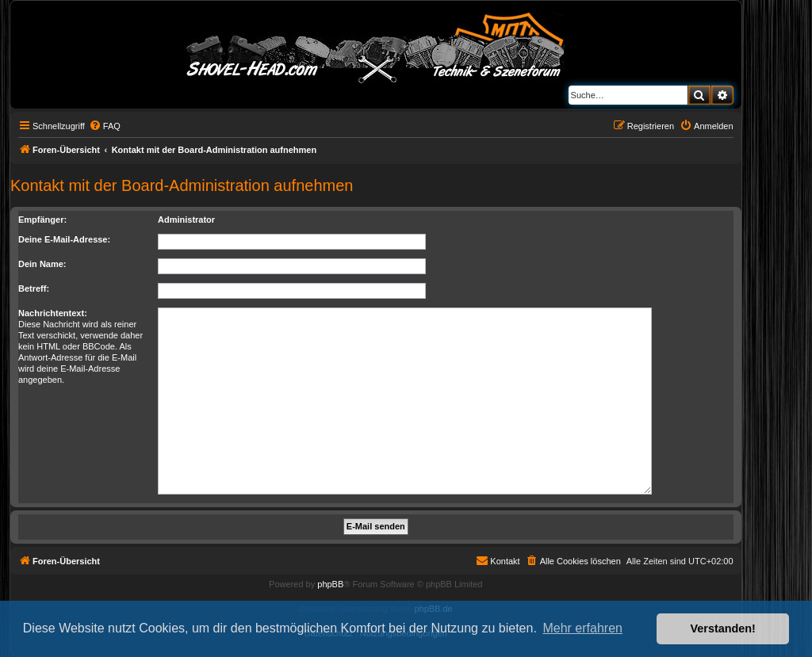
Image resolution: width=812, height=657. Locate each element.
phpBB (330, 584)
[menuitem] (105, 126)
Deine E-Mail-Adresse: (64, 239)
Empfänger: (42, 220)
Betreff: (34, 288)
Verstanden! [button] (723, 628)
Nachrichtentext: (53, 313)
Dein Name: (42, 264)
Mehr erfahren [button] (582, 628)
